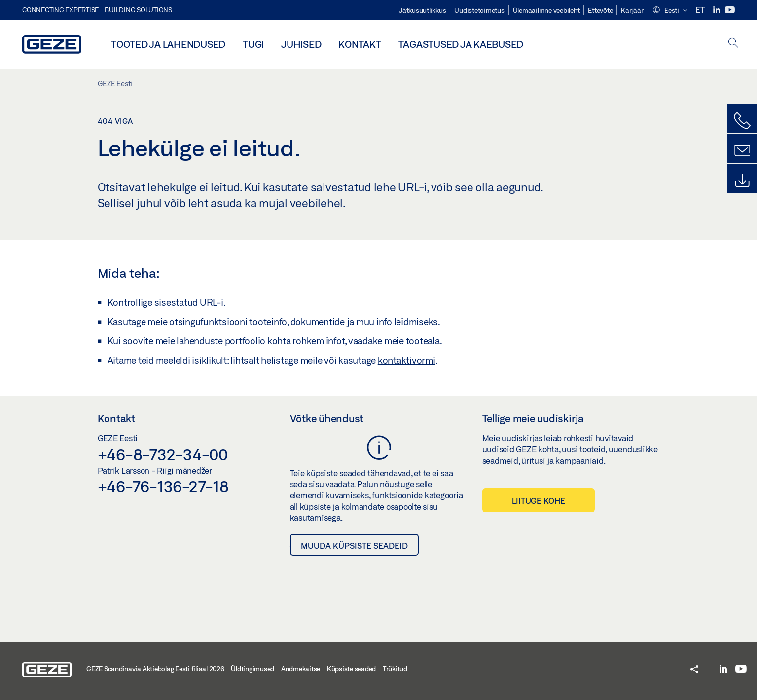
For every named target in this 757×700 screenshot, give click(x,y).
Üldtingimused (252, 669)
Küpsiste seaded (351, 669)
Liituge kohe (539, 500)
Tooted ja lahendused (168, 44)
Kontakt (360, 44)
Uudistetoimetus (479, 10)
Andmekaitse (301, 669)
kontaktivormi (407, 360)
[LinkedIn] (717, 10)
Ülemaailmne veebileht (546, 10)
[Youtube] (730, 10)
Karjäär (632, 10)
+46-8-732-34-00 (163, 454)
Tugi (253, 44)
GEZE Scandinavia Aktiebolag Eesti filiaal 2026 (155, 669)
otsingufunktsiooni (208, 322)
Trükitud (395, 669)
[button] (670, 11)
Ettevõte (600, 10)
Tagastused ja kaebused (461, 44)
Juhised (301, 44)
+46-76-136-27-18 (163, 486)
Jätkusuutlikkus (422, 10)
